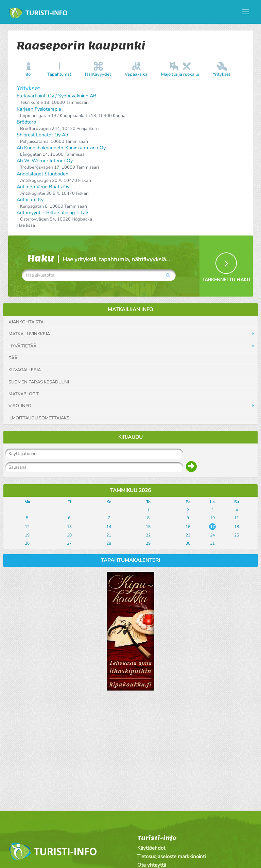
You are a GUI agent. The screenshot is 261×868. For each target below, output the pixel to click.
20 (69, 535)
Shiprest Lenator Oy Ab (42, 135)
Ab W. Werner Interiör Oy (45, 161)
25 (237, 535)
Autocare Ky (30, 200)
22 (148, 535)
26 (27, 543)
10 (212, 518)
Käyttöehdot (151, 848)
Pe (188, 502)
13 (69, 527)
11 (237, 518)
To (148, 502)
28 (109, 543)
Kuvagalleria (25, 370)
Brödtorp (26, 122)
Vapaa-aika (136, 74)
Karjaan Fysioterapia (39, 109)
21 (109, 535)
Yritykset (222, 74)
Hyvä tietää (22, 346)
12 (27, 527)
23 (188, 535)
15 (148, 527)
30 (188, 543)
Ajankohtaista (26, 322)
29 (148, 543)
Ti (69, 502)
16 (188, 527)
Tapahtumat (59, 74)
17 (212, 527)
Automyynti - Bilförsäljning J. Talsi (54, 213)
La (212, 502)
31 (212, 543)
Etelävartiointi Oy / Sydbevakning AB (57, 96)
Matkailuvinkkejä (29, 334)
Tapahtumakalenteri (130, 560)
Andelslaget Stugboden (42, 174)
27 (69, 543)
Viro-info (20, 406)
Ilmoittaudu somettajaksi (39, 418)
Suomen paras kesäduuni (39, 382)
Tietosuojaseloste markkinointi (171, 856)
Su (237, 502)
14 (109, 527)
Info (27, 74)
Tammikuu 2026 (130, 490)
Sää (13, 358)
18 (237, 527)
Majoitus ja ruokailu (180, 74)
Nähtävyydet (98, 74)
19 (27, 535)
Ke (109, 502)
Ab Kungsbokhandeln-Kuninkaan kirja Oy (61, 148)
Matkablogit (24, 394)
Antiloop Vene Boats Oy (43, 187)
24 (212, 535)
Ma (27, 502)
